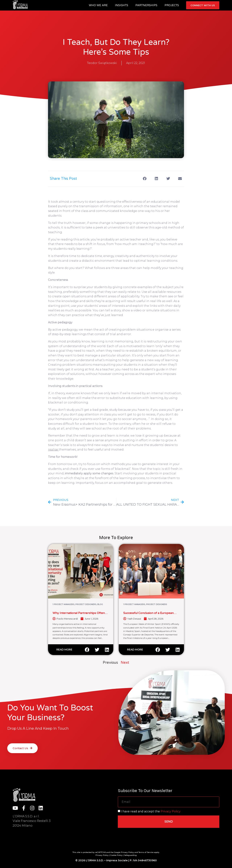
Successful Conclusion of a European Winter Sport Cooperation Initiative (148, 615)
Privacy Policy (171, 811)
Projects (172, 5)
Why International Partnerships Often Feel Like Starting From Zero (79, 615)
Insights (122, 5)
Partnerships (146, 5)
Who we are (98, 5)
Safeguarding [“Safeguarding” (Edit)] (130, 855)
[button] (145, 179)
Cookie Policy (116, 855)
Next (125, 663)
